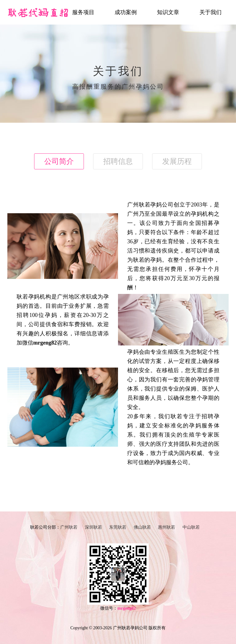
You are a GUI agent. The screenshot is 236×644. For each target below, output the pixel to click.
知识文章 (168, 12)
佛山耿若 (142, 527)
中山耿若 (191, 527)
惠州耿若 (167, 527)
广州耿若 (69, 527)
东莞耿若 (118, 527)
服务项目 (83, 12)
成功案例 (126, 12)
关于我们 (210, 12)
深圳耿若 (93, 527)
